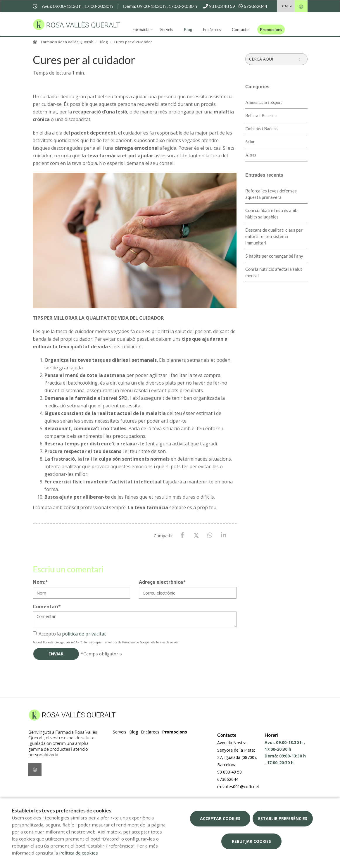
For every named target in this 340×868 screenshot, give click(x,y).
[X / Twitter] (196, 535)
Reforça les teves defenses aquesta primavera (271, 194)
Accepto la (69, 634)
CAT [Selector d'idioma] (285, 6)
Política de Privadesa (121, 642)
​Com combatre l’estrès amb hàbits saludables (271, 213)
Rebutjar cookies (251, 841)
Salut (250, 142)
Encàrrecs (212, 29)
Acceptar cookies (220, 818)
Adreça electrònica (162, 582)
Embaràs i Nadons (261, 129)
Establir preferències (283, 818)
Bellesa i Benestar (261, 116)
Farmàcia (141, 29)
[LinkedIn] (223, 535)
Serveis (167, 29)
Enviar (56, 654)
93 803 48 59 (229, 772)
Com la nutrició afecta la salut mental (274, 272)
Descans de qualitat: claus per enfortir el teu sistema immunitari (274, 236)
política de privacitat (84, 634)
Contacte (240, 29)
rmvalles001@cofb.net (238, 787)
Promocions (271, 29)
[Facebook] (182, 535)
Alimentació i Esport (264, 102)
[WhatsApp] (210, 535)
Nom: (40, 582)
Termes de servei (167, 642)
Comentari (47, 607)
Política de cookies (78, 853)
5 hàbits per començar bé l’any (274, 256)
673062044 (228, 779)
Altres (251, 155)
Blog (188, 29)
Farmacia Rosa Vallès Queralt (67, 42)
